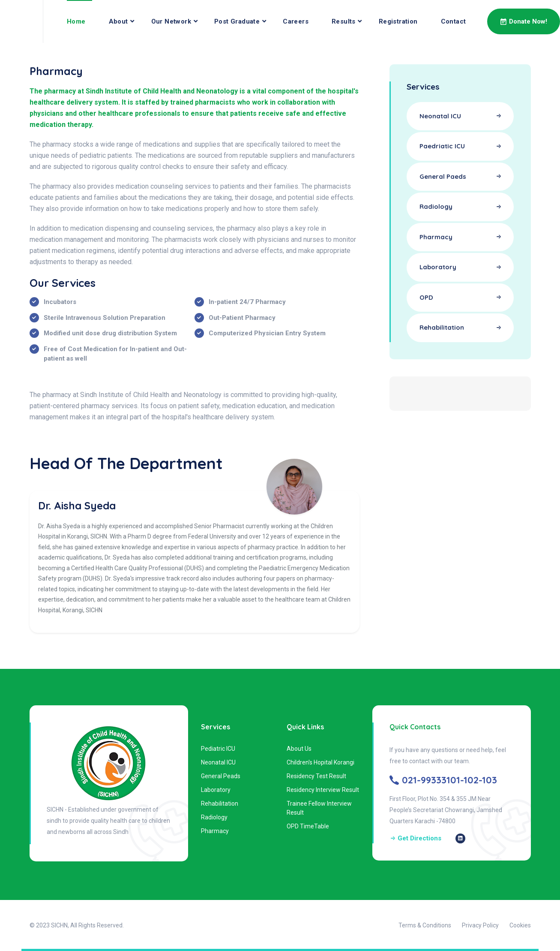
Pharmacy (215, 831)
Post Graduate (237, 21)
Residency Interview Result (323, 790)
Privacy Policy (480, 925)
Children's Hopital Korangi (320, 762)
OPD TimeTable (308, 826)
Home (76, 21)
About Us (299, 749)
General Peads (221, 776)
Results (344, 21)
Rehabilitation (220, 804)
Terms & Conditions (425, 925)
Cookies (520, 925)
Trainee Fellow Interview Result (319, 808)
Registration (398, 21)
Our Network (171, 21)
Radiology (214, 817)
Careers (296, 21)
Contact (454, 21)
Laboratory (216, 790)
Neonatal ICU (218, 762)
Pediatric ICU (218, 749)
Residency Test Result (316, 776)
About (118, 21)
